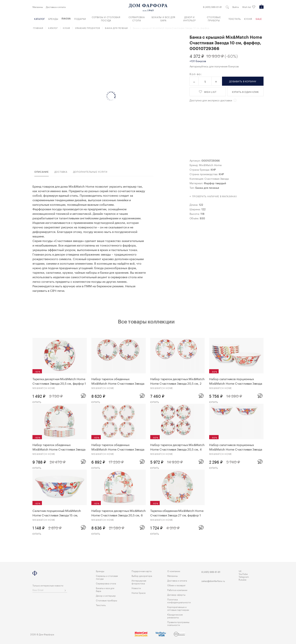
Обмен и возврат (176, 585)
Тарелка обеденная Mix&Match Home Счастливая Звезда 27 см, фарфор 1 (177, 513)
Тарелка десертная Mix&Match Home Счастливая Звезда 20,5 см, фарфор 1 (59, 381)
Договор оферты (176, 594)
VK (240, 571)
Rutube (242, 579)
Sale (259, 19)
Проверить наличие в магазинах (215, 196)
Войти (236, 7)
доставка (61, 171)
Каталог (40, 19)
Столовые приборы (214, 18)
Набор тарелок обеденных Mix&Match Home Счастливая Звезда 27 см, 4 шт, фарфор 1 (118, 447)
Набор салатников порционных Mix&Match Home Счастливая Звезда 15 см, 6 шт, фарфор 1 (236, 381)
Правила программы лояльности (178, 623)
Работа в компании (177, 590)
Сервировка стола (137, 18)
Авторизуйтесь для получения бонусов (214, 66)
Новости (136, 588)
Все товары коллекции (146, 321)
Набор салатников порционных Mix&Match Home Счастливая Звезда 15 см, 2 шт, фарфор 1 (236, 447)
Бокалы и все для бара (164, 18)
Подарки (80, 19)
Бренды (53, 19)
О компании (174, 571)
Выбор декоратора (142, 576)
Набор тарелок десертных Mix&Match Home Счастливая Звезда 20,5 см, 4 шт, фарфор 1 (177, 447)
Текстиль (235, 19)
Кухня (248, 19)
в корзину (243, 81)
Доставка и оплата (56, 7)
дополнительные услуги (90, 171)
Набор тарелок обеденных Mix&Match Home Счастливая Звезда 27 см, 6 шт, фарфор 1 (59, 447)
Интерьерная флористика (139, 582)
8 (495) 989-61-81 (212, 7)
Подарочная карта (141, 571)
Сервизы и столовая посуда (106, 18)
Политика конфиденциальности (179, 601)
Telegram (244, 577)
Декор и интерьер (190, 18)
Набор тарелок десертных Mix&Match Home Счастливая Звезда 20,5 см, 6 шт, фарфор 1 (118, 513)
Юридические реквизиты (175, 616)
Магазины (38, 7)
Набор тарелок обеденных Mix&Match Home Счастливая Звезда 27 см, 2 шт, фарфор (118, 381)
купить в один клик (245, 92)
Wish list (249, 7)
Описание (42, 171)
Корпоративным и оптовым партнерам (178, 608)
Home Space (139, 593)
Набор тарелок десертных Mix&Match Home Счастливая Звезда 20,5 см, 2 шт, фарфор (177, 381)
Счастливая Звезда (217, 178)
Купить (37, 402)
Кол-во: (196, 74)
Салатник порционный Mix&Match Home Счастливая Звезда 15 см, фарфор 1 (57, 513)
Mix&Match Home (210, 165)
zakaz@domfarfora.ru (213, 581)
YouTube (243, 574)
